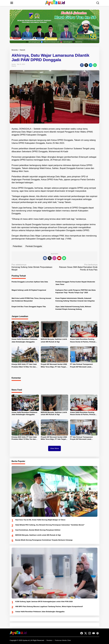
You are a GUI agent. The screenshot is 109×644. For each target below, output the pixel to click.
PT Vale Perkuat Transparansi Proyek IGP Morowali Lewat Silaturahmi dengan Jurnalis (81, 366)
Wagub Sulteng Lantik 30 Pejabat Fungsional (29, 290)
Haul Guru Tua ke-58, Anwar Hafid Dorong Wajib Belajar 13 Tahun (40, 520)
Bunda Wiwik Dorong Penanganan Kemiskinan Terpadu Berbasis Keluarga (44, 540)
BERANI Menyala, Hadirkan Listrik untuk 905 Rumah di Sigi (54, 340)
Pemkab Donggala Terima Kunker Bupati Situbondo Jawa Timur (75, 283)
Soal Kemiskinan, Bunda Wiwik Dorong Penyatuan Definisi (38, 530)
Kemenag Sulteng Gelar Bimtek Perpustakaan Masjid (32, 267)
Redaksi (49, 640)
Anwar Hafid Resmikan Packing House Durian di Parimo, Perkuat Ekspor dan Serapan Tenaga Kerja (83, 341)
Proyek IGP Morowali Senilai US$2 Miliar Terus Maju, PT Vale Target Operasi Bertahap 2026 (54, 366)
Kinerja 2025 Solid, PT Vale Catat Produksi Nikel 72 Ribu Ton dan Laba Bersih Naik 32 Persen (24, 366)
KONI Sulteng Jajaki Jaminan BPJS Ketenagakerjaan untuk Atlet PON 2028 (44, 602)
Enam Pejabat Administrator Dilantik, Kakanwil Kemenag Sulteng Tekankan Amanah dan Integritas (75, 300)
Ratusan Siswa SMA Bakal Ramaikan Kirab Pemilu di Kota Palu (77, 267)
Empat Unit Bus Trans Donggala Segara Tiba (29, 307)
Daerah (14, 66)
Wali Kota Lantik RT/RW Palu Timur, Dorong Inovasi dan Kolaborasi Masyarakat (31, 300)
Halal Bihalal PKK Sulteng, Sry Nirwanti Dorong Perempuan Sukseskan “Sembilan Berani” (50, 525)
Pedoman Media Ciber (63, 640)
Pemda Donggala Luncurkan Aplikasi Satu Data (30, 282)
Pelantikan (17, 246)
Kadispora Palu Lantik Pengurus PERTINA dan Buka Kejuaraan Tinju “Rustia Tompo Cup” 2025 (76, 291)
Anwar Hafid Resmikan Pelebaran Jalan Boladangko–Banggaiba (24, 340)
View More (55, 448)
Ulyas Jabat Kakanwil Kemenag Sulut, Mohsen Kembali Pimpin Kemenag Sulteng (73, 308)
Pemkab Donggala (34, 246)
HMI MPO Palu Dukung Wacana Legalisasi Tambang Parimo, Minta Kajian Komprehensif (49, 606)
